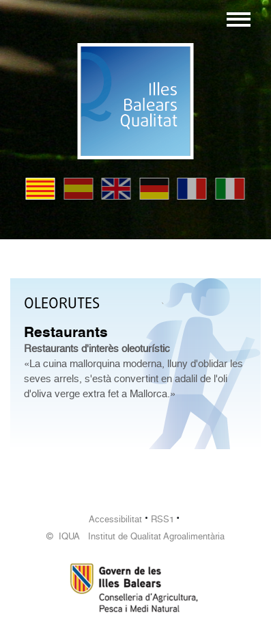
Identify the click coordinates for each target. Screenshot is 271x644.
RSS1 (162, 519)
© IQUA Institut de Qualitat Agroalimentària (135, 536)
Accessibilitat (115, 519)
